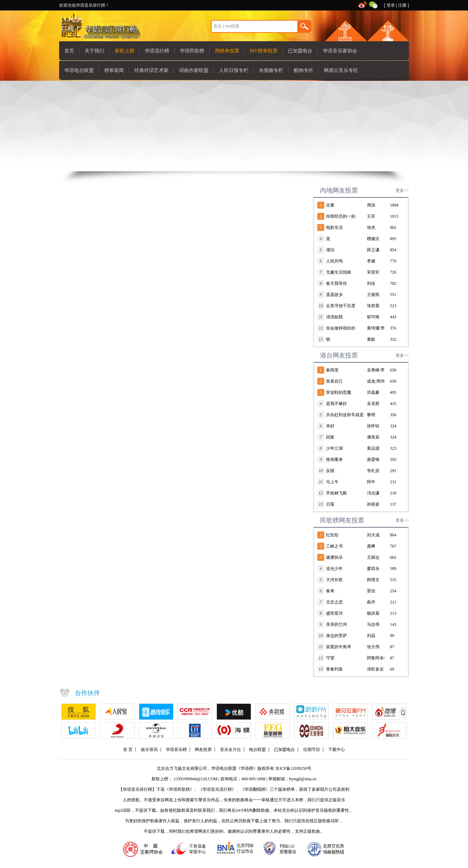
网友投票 (203, 750)
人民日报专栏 (234, 70)
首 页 (128, 750)
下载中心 (336, 750)
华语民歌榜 (192, 51)
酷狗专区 (304, 70)
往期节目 (312, 750)
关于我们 (94, 51)
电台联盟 (257, 750)
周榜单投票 (227, 51)
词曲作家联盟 (194, 70)
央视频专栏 (271, 70)
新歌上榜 (125, 51)
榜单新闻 (114, 70)
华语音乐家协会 (340, 51)
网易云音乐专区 (341, 70)
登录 (391, 5)
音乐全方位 (231, 750)
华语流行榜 (157, 51)
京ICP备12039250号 (293, 768)
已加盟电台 (300, 51)
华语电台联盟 (79, 70)
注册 (402, 5)
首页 (69, 51)
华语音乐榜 (176, 750)
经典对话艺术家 (151, 70)
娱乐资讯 (149, 750)
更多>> (402, 190)
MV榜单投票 (264, 51)
